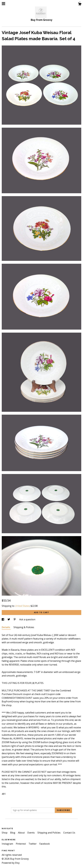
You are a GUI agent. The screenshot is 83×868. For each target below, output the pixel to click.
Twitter (33, 844)
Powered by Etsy (11, 863)
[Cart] (80, 4)
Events (31, 833)
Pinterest (21, 844)
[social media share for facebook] (3, 619)
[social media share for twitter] (9, 619)
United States (22, 606)
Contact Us (69, 833)
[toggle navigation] (3, 4)
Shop (5, 833)
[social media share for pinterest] (15, 619)
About (22, 833)
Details (6, 627)
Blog (13, 833)
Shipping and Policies (49, 833)
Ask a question (27, 619)
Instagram (8, 844)
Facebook (45, 844)
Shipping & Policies (24, 627)
